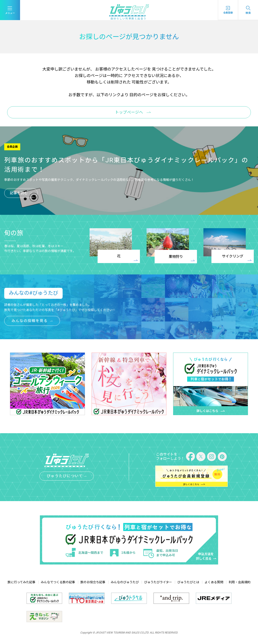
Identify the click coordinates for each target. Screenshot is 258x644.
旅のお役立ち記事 (93, 582)
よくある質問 (214, 582)
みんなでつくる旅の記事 (58, 582)
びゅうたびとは (188, 582)
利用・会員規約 (240, 582)
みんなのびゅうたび (125, 582)
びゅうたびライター (158, 582)
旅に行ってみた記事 (21, 582)
